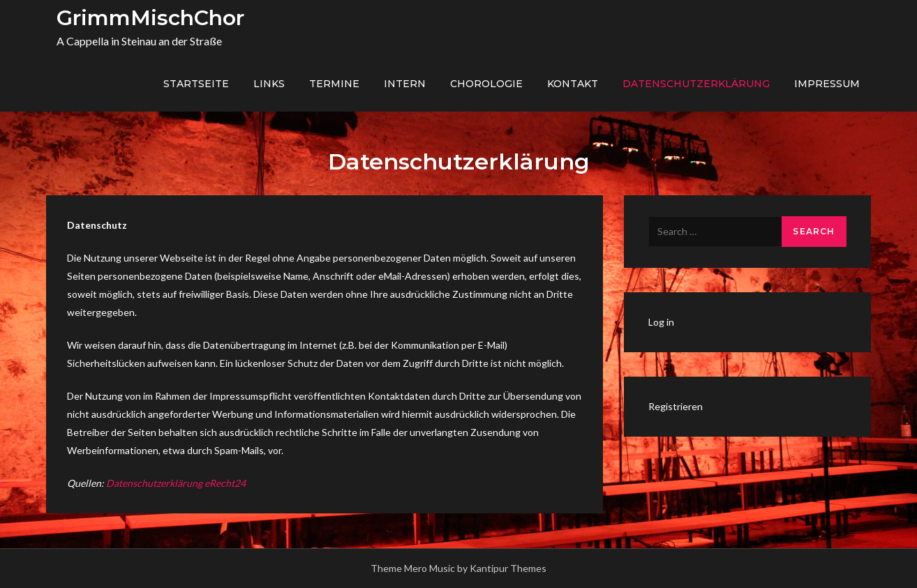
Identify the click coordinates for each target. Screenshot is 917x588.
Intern (405, 84)
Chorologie (486, 84)
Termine (334, 84)
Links (269, 84)
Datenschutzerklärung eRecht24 (176, 483)
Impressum (827, 84)
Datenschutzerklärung (696, 84)
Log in (661, 322)
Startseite (196, 84)
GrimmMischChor (150, 18)
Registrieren (676, 406)
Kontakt (573, 84)
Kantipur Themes (508, 568)
